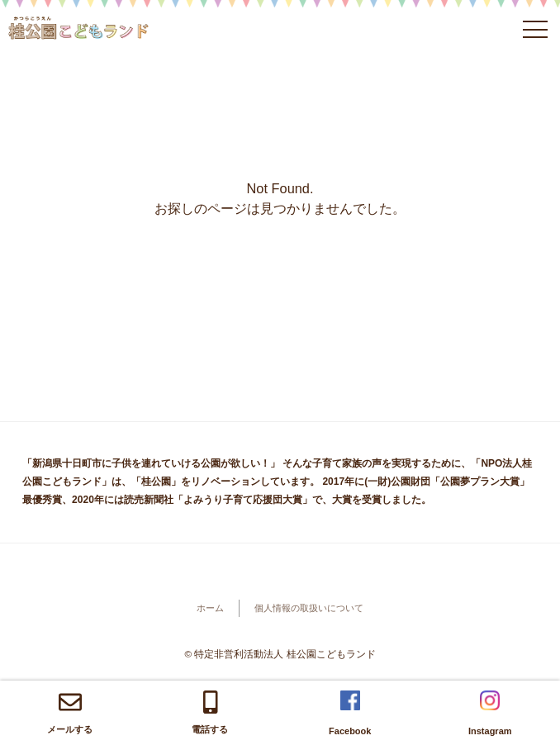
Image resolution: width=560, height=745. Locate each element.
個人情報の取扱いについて (309, 608)
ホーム (210, 608)
